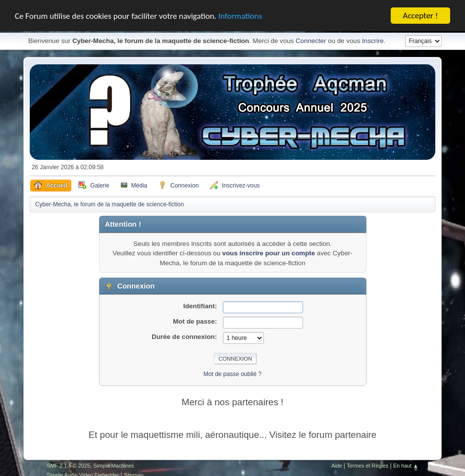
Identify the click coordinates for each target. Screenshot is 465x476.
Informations (240, 16)
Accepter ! (421, 16)
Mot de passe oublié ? (232, 374)
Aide (337, 465)
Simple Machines (114, 465)
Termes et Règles (367, 465)
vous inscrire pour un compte (269, 253)
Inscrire (373, 41)
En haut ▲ (406, 465)
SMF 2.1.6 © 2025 (68, 465)
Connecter (311, 41)
